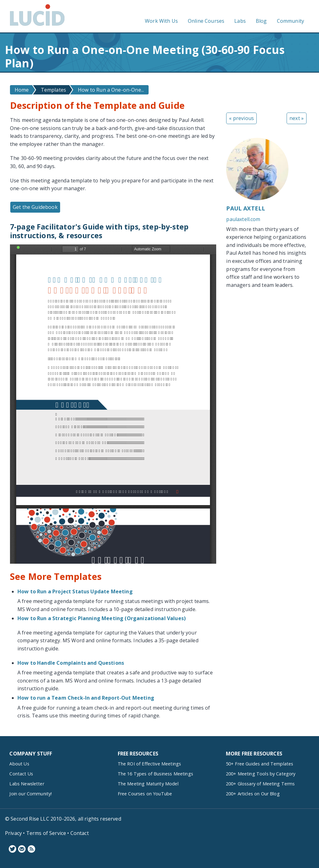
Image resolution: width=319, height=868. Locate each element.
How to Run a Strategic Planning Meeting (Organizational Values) (102, 618)
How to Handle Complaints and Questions (71, 663)
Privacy (13, 833)
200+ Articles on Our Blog (253, 794)
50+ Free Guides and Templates (260, 764)
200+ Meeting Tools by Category (261, 774)
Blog (261, 21)
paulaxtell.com (243, 219)
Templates (53, 90)
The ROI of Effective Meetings (150, 764)
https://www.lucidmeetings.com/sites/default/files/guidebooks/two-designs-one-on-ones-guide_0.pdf (113, 404)
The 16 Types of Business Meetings (155, 774)
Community (290, 21)
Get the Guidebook (35, 207)
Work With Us (161, 21)
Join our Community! (31, 794)
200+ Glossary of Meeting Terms (260, 784)
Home (22, 90)
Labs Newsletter (27, 784)
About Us (19, 764)
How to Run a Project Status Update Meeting (75, 591)
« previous (241, 118)
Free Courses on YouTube (145, 794)
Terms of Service (46, 833)
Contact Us (21, 774)
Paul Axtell (246, 208)
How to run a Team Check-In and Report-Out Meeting (86, 698)
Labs (240, 21)
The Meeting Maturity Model (148, 784)
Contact (80, 833)
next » (297, 118)
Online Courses (206, 21)
